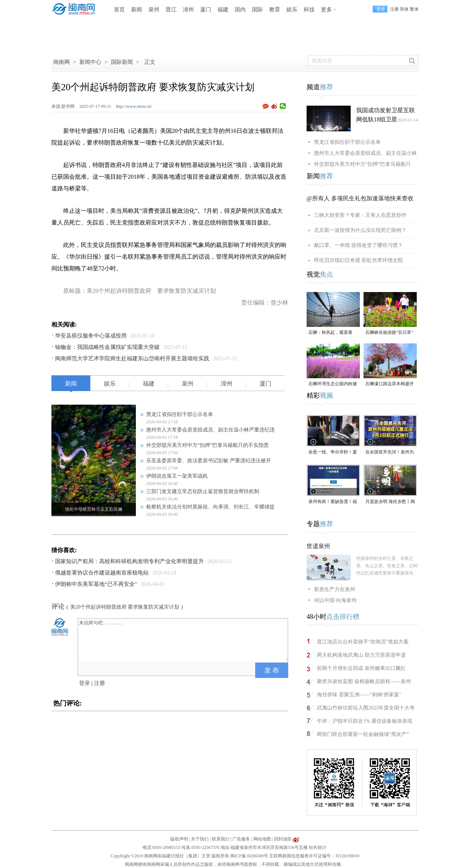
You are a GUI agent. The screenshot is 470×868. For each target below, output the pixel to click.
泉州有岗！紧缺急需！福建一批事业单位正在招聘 (333, 502)
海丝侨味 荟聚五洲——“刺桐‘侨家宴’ (359, 695)
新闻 (137, 10)
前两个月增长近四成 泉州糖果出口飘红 (361, 668)
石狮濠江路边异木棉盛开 (390, 384)
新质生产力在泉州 (335, 589)
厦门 (206, 10)
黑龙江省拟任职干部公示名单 (180, 414)
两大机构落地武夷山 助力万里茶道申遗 (361, 655)
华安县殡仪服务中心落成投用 (91, 336)
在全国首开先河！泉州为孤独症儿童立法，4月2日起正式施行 (390, 453)
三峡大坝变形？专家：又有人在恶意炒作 (360, 215)
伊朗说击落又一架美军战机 (177, 476)
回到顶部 (283, 839)
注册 (394, 9)
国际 (257, 10)
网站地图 (262, 839)
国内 (240, 10)
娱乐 (292, 10)
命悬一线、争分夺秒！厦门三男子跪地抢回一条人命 (333, 453)
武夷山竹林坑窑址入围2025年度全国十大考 (366, 708)
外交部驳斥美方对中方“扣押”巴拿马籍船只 (362, 164)
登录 (84, 683)
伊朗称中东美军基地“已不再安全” (96, 584)
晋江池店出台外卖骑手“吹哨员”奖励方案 (363, 642)
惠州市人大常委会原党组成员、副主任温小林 (365, 153)
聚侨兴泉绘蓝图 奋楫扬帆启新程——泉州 (364, 681)
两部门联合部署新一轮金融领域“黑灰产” (363, 734)
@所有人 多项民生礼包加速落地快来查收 (360, 198)
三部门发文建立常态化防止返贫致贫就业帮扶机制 (203, 491)
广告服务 (241, 839)
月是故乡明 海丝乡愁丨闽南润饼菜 (390, 502)
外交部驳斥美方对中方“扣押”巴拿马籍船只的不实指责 (207, 445)
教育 (275, 10)
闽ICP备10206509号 (249, 856)
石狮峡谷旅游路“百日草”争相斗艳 (389, 333)
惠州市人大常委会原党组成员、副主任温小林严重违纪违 (210, 430)
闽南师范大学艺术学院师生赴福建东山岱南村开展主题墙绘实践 (132, 358)
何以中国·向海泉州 (335, 600)
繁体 (414, 9)
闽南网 (62, 62)
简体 (404, 9)
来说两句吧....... (184, 640)
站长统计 (318, 847)
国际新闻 (122, 62)
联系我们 (221, 839)
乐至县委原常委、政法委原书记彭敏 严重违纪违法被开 (209, 461)
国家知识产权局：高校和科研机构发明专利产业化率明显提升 (129, 561)
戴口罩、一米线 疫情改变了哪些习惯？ (358, 245)
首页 (119, 10)
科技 (309, 10)
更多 (326, 10)
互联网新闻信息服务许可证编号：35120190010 (314, 856)
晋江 (171, 10)
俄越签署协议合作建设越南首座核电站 (102, 573)
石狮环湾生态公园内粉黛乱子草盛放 (333, 384)
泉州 (154, 10)
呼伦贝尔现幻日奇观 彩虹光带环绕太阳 (358, 260)
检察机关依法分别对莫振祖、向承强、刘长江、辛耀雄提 (210, 507)
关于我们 (200, 839)
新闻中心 (90, 62)
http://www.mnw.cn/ (134, 106)
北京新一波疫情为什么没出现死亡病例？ (360, 230)
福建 (223, 10)
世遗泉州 (318, 546)
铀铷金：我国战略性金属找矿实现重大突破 (107, 347)
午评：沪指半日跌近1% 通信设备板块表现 (365, 721)
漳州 (188, 10)
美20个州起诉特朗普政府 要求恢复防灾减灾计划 (125, 607)
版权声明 (179, 839)
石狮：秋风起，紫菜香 (330, 332)
